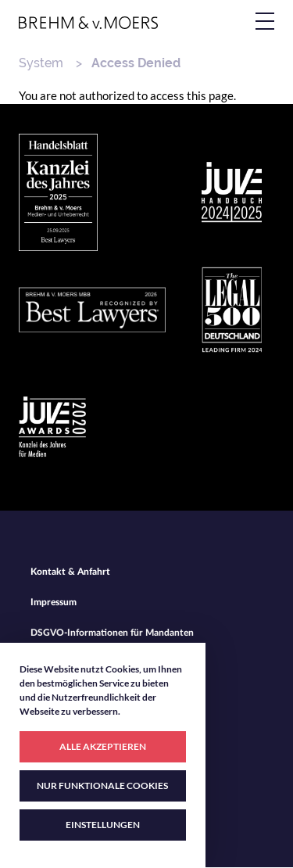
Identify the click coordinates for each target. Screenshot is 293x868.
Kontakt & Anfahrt (70, 572)
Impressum (54, 602)
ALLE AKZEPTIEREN (103, 746)
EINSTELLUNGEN (103, 825)
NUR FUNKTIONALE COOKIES (102, 786)
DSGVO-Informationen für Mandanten (112, 633)
